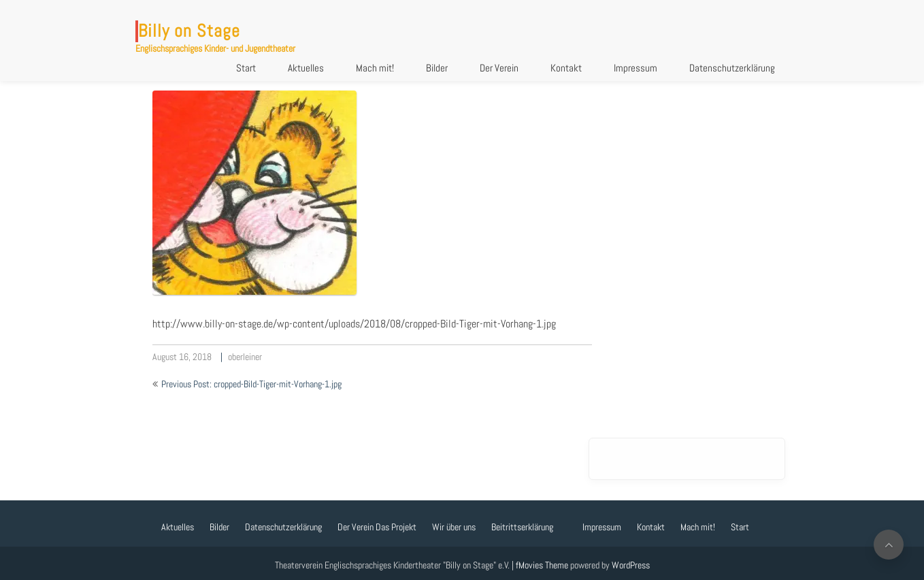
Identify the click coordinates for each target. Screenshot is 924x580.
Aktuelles (306, 68)
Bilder (437, 68)
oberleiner (245, 357)
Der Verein (499, 68)
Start (246, 68)
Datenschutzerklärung (732, 68)
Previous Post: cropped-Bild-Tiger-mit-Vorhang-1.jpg (251, 384)
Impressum (636, 68)
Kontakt (566, 68)
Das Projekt (396, 527)
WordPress (631, 565)
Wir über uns (454, 527)
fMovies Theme (542, 565)
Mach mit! (375, 68)
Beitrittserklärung (522, 527)
